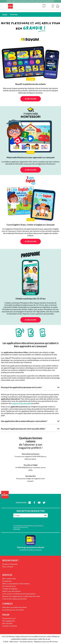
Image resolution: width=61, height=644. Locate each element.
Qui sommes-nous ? (9, 618)
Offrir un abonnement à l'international (16, 584)
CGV (3, 637)
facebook (34, 503)
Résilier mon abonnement (11, 591)
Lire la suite (17, 529)
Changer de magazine (10, 589)
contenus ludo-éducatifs (21, 403)
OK (45, 515)
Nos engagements (9, 621)
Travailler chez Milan (10, 626)
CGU (7, 637)
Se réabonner (7, 581)
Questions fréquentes (10, 564)
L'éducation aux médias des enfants (15, 607)
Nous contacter (8, 567)
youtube (39, 503)
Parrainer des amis (9, 586)
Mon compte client (9, 579)
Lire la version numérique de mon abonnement (19, 594)
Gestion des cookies (45, 637)
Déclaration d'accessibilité (29, 637)
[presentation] (28, 521)
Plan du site (46, 639)
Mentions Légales (15, 637)
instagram (30, 503)
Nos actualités (7, 623)
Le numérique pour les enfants (13, 610)
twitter (44, 503)
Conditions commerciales (29, 639)
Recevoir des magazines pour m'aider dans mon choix (21, 596)
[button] (53, 6)
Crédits (40, 639)
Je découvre (31, 99)
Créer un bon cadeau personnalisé (14, 599)
